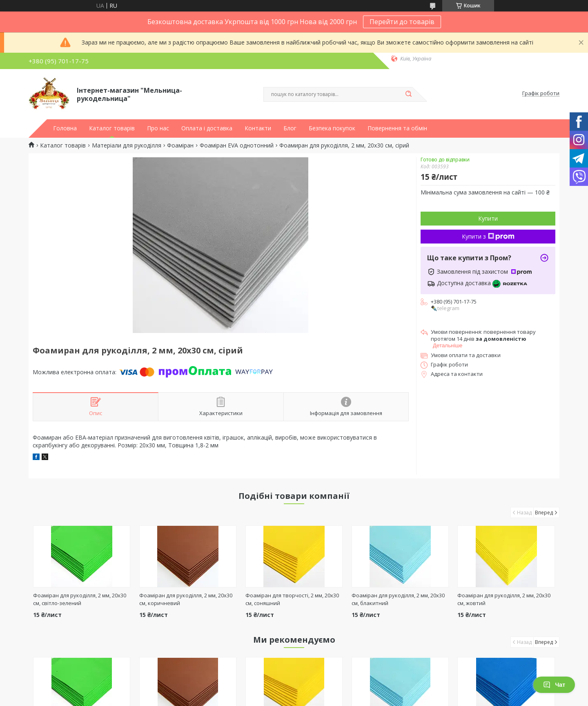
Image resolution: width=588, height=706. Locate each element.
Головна (65, 128)
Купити (488, 218)
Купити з (488, 236)
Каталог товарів (112, 128)
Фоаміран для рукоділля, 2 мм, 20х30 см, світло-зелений (80, 599)
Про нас (158, 128)
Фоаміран (180, 145)
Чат (554, 685)
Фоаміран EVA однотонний (237, 145)
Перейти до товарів (402, 22)
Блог (290, 128)
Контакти (258, 128)
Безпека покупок (332, 128)
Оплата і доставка (207, 128)
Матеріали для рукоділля (127, 145)
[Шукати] (408, 94)
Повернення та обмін (397, 128)
